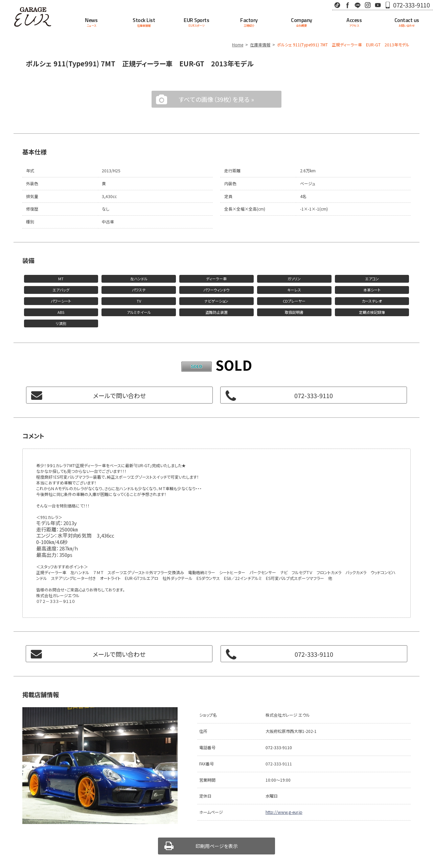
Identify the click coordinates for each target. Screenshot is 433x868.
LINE (358, 5)
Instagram (368, 5)
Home (238, 45)
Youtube (378, 5)
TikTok (337, 5)
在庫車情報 (260, 45)
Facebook (347, 5)
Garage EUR (32, 17)
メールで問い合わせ (119, 395)
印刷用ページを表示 (217, 846)
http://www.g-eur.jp (284, 812)
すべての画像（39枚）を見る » (216, 99)
